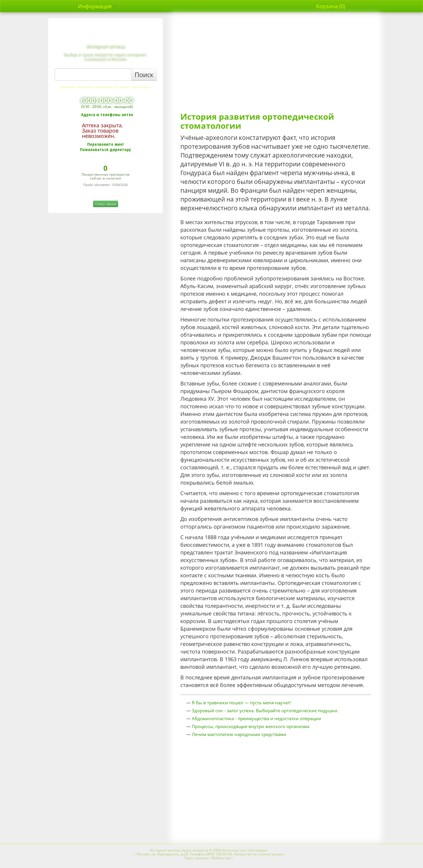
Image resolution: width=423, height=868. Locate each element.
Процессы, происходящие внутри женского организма (251, 726)
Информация (97, 6)
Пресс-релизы (196, 858)
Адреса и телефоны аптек (107, 114)
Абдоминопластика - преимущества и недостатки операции (256, 718)
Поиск (144, 75)
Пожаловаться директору (105, 149)
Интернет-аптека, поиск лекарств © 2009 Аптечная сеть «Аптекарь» (209, 850)
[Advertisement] (276, 65)
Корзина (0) (331, 6)
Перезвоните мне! (105, 144)
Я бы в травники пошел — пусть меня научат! (241, 703)
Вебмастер (221, 858)
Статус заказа (106, 204)
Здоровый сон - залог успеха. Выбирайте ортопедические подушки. (265, 710)
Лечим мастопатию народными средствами (239, 734)
